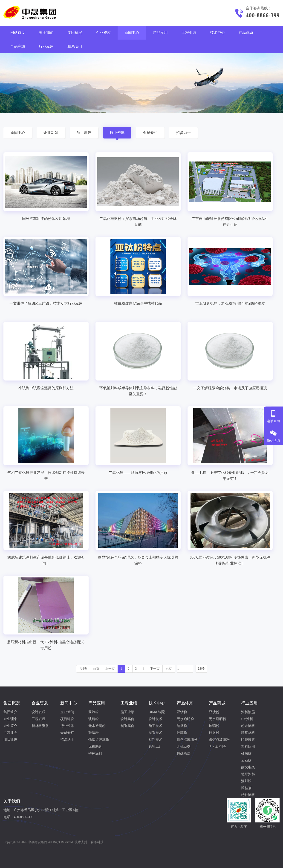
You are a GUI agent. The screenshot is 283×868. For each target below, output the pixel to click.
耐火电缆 (248, 767)
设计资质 (38, 712)
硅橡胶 (246, 753)
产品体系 (246, 33)
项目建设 (84, 133)
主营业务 (10, 733)
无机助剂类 (218, 747)
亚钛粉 (94, 712)
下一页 (155, 669)
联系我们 (75, 46)
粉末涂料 (248, 726)
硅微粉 (94, 733)
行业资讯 (117, 133)
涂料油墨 (248, 712)
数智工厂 (156, 747)
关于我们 (46, 33)
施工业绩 (127, 712)
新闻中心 (132, 33)
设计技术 (156, 719)
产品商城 (18, 46)
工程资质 (38, 719)
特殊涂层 (184, 753)
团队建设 (10, 740)
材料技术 (156, 740)
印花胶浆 (248, 740)
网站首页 (18, 33)
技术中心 (217, 33)
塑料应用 (248, 747)
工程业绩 (189, 33)
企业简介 (10, 726)
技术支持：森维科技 (89, 842)
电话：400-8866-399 (18, 817)
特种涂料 (95, 753)
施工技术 (156, 726)
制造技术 (156, 733)
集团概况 (75, 33)
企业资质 (103, 33)
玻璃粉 (94, 719)
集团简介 (10, 712)
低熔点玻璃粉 (99, 740)
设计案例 (127, 719)
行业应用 (46, 46)
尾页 (169, 669)
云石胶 (246, 760)
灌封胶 (246, 781)
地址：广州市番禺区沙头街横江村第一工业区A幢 (41, 810)
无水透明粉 (97, 726)
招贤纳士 (183, 133)
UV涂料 (247, 719)
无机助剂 (95, 747)
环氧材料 (248, 733)
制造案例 (127, 726)
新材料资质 (40, 726)
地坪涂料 (248, 774)
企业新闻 (51, 133)
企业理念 (10, 719)
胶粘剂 (246, 788)
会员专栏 (150, 133)
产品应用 (160, 33)
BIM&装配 (157, 712)
